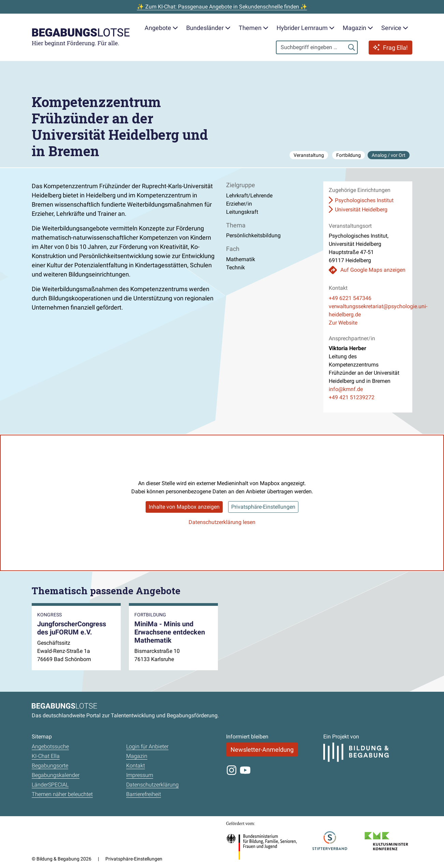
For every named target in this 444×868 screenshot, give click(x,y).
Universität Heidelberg (361, 209)
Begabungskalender (56, 775)
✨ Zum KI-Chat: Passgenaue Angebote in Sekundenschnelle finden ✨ (222, 7)
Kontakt (136, 766)
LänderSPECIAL (50, 785)
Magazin (137, 756)
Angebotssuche (50, 746)
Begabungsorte (50, 766)
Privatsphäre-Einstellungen (263, 507)
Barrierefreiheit (144, 794)
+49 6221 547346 (350, 298)
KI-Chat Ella (46, 756)
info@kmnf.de (346, 389)
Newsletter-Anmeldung (262, 750)
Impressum (140, 775)
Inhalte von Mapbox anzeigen (184, 507)
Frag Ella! (390, 48)
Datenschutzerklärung (152, 785)
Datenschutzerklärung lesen (222, 522)
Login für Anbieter (147, 746)
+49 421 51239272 (352, 397)
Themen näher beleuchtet (62, 794)
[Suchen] (352, 47)
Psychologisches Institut (364, 200)
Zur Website (343, 323)
